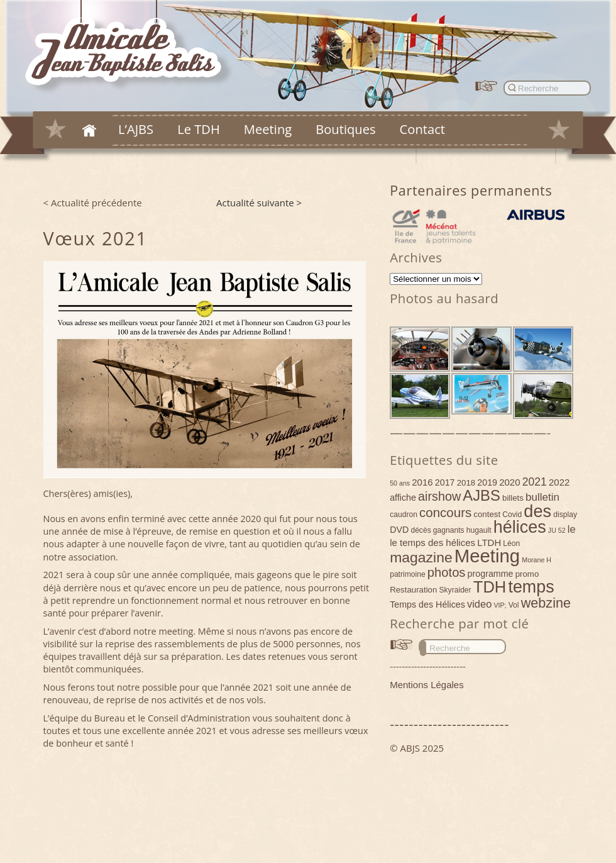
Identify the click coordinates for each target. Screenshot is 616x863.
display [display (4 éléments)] (565, 515)
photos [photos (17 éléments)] (447, 572)
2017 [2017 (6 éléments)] (445, 482)
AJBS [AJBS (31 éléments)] (481, 495)
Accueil (89, 130)
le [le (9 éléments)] (572, 529)
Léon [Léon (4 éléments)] (511, 543)
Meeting (268, 129)
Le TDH (199, 129)
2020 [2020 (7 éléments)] (509, 482)
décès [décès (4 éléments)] (421, 530)
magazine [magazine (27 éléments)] (421, 557)
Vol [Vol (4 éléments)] (514, 605)
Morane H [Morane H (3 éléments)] (536, 560)
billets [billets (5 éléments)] (513, 498)
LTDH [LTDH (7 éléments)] (489, 543)
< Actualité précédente (93, 203)
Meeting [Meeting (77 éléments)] (487, 556)
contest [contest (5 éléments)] (487, 514)
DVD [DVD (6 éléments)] (399, 530)
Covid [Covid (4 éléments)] (512, 515)
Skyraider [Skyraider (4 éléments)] (455, 590)
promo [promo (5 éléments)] (527, 574)
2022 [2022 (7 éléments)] (559, 482)
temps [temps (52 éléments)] (531, 587)
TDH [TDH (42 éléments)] (490, 587)
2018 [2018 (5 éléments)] (466, 483)
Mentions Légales (427, 685)
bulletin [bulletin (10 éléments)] (542, 497)
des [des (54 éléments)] (537, 511)
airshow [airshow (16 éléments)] (439, 496)
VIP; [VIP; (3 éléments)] (500, 605)
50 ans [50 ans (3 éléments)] (400, 483)
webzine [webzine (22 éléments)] (546, 603)
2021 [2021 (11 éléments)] (535, 482)
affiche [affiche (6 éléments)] (403, 498)
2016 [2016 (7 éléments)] (422, 482)
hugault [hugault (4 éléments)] (479, 530)
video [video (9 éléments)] (479, 604)
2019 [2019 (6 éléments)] (487, 482)
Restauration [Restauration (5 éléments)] (413, 590)
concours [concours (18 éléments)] (445, 512)
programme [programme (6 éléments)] (491, 574)
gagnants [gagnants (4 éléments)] (449, 530)
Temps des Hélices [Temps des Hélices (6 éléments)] (427, 604)
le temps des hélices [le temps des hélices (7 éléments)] (432, 543)
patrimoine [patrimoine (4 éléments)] (408, 574)
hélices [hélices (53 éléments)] (520, 527)
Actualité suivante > (259, 203)
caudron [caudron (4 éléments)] (404, 515)
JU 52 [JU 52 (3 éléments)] (557, 530)
